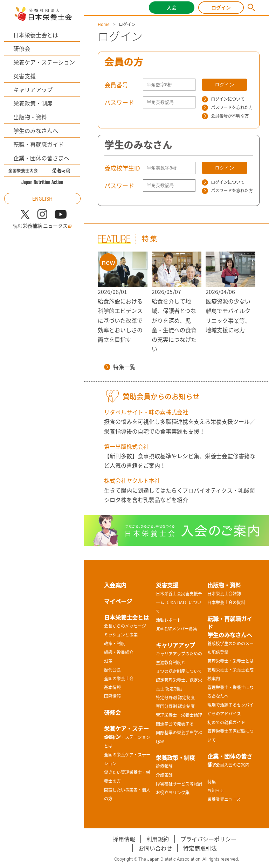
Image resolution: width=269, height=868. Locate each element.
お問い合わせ (155, 848)
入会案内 (115, 585)
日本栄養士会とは (36, 35)
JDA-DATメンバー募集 (177, 629)
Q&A (160, 741)
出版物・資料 (30, 117)
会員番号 (116, 85)
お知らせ (216, 790)
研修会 (22, 48)
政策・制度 (115, 643)
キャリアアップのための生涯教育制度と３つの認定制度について (179, 662)
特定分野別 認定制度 (175, 697)
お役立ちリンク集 (173, 793)
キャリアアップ (33, 89)
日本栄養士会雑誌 (224, 594)
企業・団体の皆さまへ (41, 158)
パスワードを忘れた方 (227, 107)
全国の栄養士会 (119, 679)
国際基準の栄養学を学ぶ (179, 733)
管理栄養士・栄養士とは (230, 661)
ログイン (221, 7)
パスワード (119, 102)
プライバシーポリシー (208, 839)
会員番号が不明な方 (225, 116)
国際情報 (112, 696)
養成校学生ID (122, 168)
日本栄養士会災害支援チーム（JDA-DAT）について (179, 602)
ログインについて (223, 99)
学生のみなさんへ (36, 131)
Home (104, 24)
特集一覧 (120, 367)
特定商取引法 (200, 848)
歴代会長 (112, 670)
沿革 (108, 661)
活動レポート (168, 620)
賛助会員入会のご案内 (228, 765)
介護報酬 (164, 775)
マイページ (118, 601)
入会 (172, 7)
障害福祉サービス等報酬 (179, 784)
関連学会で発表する (175, 724)
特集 (212, 782)
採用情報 (124, 839)
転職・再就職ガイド (39, 144)
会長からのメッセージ (125, 626)
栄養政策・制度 (33, 103)
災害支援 (25, 76)
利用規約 (158, 839)
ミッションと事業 (121, 635)
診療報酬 (164, 766)
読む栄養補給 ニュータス (42, 226)
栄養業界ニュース (224, 799)
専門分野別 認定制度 (175, 706)
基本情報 (112, 687)
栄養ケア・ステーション (44, 62)
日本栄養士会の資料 (226, 602)
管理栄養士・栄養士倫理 (179, 715)
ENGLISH (42, 199)
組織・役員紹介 (119, 652)
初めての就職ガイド (226, 722)
